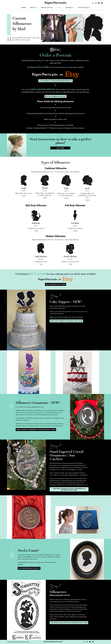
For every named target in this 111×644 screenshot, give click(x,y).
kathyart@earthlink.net (55, 96)
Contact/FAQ (83, 8)
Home (23, 8)
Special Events (47, 8)
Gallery (68, 8)
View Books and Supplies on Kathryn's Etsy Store (69, 623)
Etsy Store (43, 67)
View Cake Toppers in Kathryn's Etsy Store (66, 321)
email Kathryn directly (43, 89)
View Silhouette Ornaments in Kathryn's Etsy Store (36, 430)
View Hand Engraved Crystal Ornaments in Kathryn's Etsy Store (69, 489)
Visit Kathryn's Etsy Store (56, 284)
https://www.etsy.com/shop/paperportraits (55, 81)
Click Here (60, 148)
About (33, 8)
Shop (59, 8)
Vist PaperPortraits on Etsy (29, 568)
